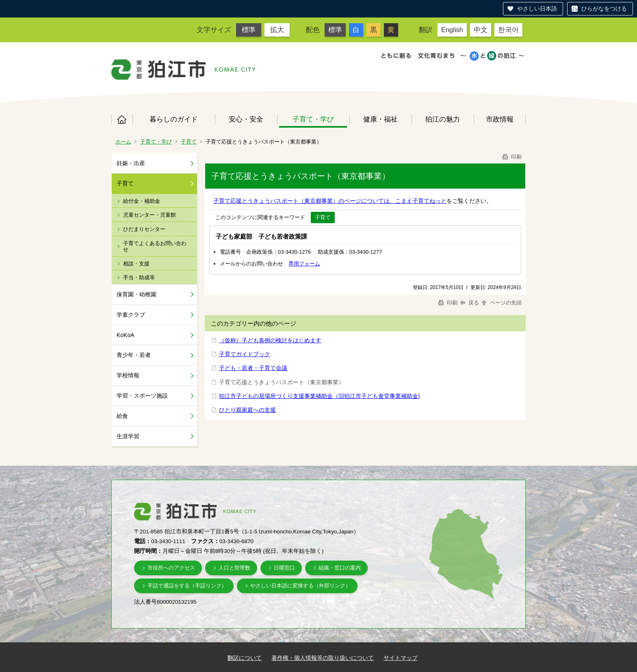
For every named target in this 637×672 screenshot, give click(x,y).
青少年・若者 (134, 355)
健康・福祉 (380, 119)
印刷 (511, 157)
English (452, 30)
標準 (249, 30)
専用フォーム (304, 264)
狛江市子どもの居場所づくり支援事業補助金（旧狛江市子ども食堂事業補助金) (320, 396)
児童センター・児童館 (149, 215)
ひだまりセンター (144, 229)
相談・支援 (136, 264)
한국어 (508, 30)
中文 (481, 30)
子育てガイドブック (245, 354)
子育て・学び (313, 119)
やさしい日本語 (537, 9)
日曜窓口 (284, 568)
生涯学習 (128, 436)
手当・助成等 (139, 277)
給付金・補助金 (142, 201)
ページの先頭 (501, 303)
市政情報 (500, 119)
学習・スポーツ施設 (142, 396)
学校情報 (128, 375)
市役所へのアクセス (171, 568)
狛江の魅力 (443, 119)
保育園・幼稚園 (136, 294)
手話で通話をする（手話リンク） (187, 586)
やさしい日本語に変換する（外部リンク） (300, 586)
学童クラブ (131, 315)
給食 (122, 416)
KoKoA (126, 335)
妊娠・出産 (131, 163)
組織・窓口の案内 (340, 568)
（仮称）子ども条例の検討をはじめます (270, 340)
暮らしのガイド (174, 119)
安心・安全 (246, 119)
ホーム (122, 120)
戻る (469, 303)
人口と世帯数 (234, 568)
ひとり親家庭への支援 (247, 410)
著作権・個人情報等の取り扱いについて (323, 658)
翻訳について (245, 658)
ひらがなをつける (604, 9)
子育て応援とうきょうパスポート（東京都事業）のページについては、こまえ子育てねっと (330, 201)
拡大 (277, 30)
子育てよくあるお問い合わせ (155, 247)
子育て (189, 142)
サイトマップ (401, 658)
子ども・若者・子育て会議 (253, 368)
